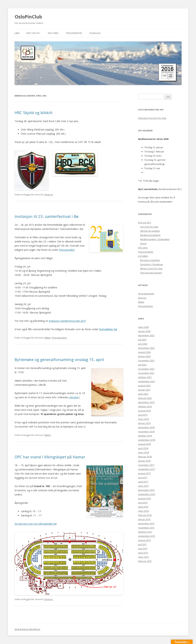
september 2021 (147, 381)
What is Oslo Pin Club (151, 269)
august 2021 (144, 386)
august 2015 (144, 540)
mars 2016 (143, 511)
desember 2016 (146, 490)
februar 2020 (145, 398)
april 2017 (143, 482)
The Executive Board (151, 273)
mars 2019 (143, 419)
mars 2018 (143, 452)
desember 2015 (146, 523)
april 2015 (143, 553)
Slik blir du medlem (150, 231)
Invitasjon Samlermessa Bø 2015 (67, 321)
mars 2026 (143, 327)
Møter (48, 338)
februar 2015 (145, 561)
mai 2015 (143, 549)
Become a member (150, 260)
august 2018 (144, 444)
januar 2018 (144, 461)
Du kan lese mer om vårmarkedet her (36, 524)
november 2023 (146, 360)
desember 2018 (146, 427)
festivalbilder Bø (108, 329)
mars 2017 (143, 486)
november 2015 (146, 528)
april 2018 (143, 448)
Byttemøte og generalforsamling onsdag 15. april (59, 359)
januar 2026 (144, 331)
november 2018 (146, 432)
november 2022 (146, 369)
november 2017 (146, 465)
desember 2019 (146, 402)
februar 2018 (145, 457)
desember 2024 (146, 348)
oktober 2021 (145, 377)
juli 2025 (142, 340)
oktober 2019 (145, 406)
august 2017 (144, 473)
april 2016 (143, 507)
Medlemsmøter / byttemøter (155, 239)
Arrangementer (146, 294)
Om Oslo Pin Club (149, 227)
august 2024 (144, 352)
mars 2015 (143, 557)
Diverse (49, 195)
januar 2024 (144, 356)
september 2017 (147, 469)
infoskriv (74, 397)
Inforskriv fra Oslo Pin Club (152, 118)
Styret (143, 243)
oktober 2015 (145, 532)
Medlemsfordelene (150, 235)
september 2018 (147, 440)
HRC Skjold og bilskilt (34, 112)
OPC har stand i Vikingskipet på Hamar (50, 457)
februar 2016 (145, 515)
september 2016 (147, 494)
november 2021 (146, 373)
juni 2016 (143, 503)
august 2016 (144, 498)
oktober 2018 (145, 436)
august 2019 (144, 411)
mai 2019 (143, 415)
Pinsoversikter (74, 33)
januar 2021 (144, 390)
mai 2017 (143, 478)
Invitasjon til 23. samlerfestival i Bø (47, 216)
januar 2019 (144, 423)
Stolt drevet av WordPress (27, 629)
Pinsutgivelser (59, 338)
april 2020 (143, 394)
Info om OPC (33, 33)
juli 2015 (142, 544)
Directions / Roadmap (152, 264)
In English (95, 33)
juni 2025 (143, 344)
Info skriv (53, 33)
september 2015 (147, 536)
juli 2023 (142, 365)
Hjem (17, 33)
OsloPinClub (28, 17)
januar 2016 (144, 519)
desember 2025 (146, 335)
